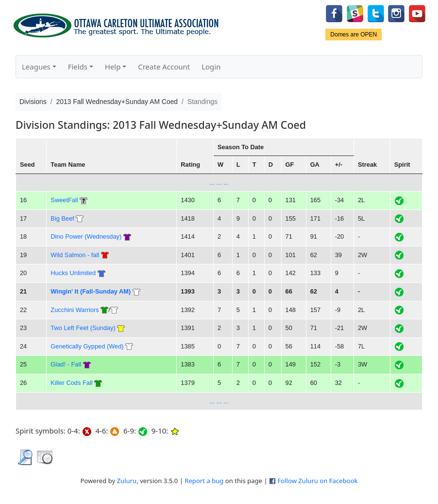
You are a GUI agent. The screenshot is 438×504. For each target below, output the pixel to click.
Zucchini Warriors (75, 310)
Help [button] (113, 67)
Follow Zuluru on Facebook (317, 481)
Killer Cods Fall (71, 383)
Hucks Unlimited (73, 273)
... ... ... (219, 182)
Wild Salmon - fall (76, 255)
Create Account (164, 67)
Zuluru (127, 481)
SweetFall (64, 200)
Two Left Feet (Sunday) (83, 328)
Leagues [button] (36, 67)
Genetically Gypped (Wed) (87, 346)
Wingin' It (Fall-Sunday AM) (91, 291)
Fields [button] (78, 67)
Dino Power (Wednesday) (86, 236)
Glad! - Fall (66, 364)
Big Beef (62, 218)
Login (211, 67)
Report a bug (204, 481)
